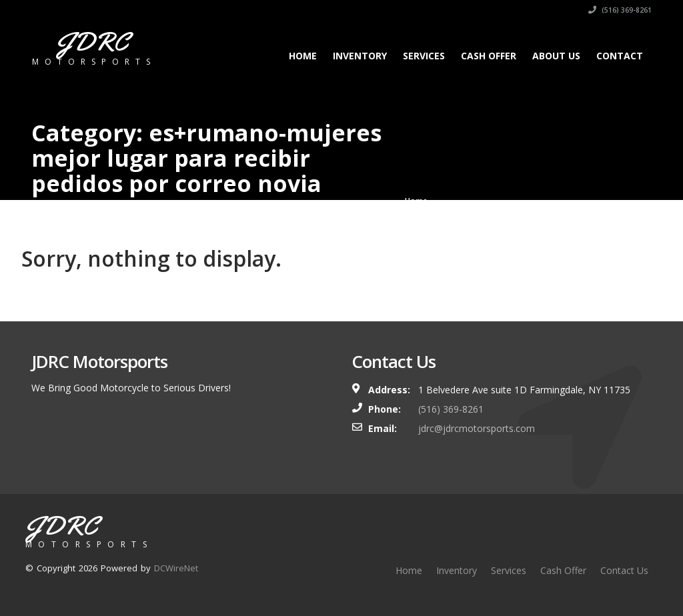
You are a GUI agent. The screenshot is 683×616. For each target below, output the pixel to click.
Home (303, 56)
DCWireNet (176, 568)
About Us (556, 56)
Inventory (360, 56)
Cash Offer (489, 56)
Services (424, 56)
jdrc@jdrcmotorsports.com (477, 428)
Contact (620, 56)
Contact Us (624, 570)
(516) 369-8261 (620, 10)
